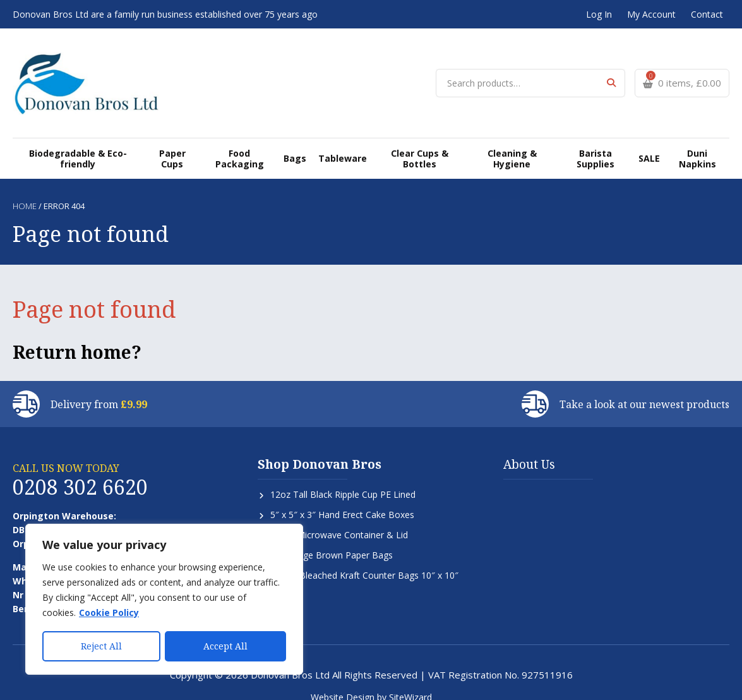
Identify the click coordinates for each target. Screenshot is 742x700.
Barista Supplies (595, 143)
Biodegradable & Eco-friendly (79, 143)
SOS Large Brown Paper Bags (332, 540)
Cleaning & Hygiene (511, 143)
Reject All (101, 646)
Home (25, 191)
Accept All (225, 646)
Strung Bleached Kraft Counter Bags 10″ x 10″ (364, 561)
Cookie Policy (109, 613)
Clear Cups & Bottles (417, 143)
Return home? (77, 337)
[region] (164, 600)
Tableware (340, 143)
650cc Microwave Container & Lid (339, 520)
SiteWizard (410, 683)
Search (611, 75)
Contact (707, 14)
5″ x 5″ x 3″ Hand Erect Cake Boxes (342, 500)
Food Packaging (241, 143)
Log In (599, 14)
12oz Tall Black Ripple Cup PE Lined (343, 480)
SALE (649, 143)
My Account (651, 14)
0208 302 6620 (80, 472)
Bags (295, 143)
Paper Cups (174, 143)
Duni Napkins (697, 143)
